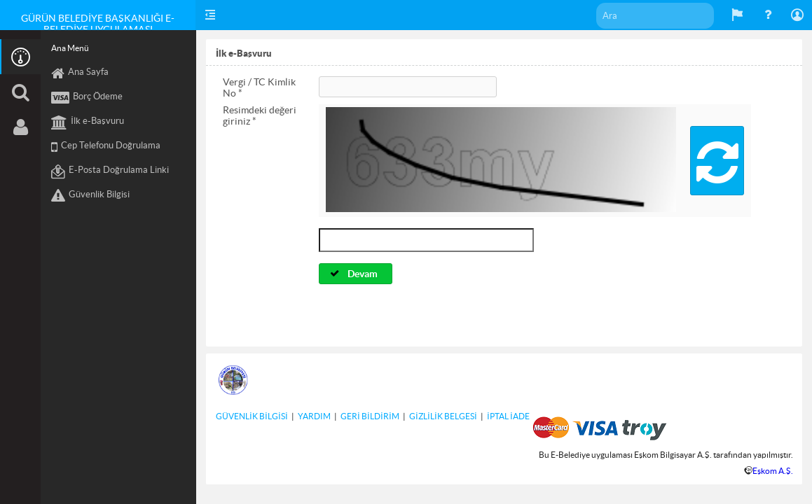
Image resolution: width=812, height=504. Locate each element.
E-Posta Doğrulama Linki (110, 171)
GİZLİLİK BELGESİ (443, 416)
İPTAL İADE (508, 416)
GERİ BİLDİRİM (370, 416)
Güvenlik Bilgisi (90, 196)
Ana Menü (70, 48)
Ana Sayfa (80, 73)
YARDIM (314, 416)
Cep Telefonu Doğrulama (106, 147)
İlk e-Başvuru (88, 122)
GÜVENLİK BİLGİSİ (252, 416)
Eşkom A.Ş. (773, 471)
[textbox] (655, 16)
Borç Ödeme (87, 98)
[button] (717, 161)
